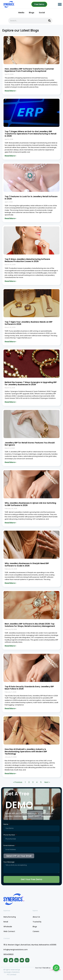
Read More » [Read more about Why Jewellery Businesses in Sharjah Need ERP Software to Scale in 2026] (10, 583)
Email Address (9, 846)
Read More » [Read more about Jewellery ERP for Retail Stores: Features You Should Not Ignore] (10, 462)
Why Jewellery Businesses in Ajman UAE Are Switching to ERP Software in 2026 (30, 504)
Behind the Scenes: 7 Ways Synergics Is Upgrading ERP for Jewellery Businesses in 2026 (31, 383)
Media (21, 13)
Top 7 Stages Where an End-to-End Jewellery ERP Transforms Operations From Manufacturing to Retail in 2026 (31, 134)
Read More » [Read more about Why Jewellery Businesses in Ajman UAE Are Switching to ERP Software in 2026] (10, 523)
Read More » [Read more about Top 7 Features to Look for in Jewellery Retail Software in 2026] (10, 218)
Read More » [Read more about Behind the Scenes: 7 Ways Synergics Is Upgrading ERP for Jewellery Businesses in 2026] (10, 402)
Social (42, 13)
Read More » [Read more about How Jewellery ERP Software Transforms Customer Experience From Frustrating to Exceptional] (10, 91)
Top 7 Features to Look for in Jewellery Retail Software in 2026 (31, 198)
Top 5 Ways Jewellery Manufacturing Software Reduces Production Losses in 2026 (27, 260)
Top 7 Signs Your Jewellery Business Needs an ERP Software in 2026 (29, 323)
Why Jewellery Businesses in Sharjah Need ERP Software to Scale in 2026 (27, 564)
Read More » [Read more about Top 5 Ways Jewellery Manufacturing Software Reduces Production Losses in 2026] (10, 281)
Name (6, 824)
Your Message (9, 862)
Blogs (32, 13)
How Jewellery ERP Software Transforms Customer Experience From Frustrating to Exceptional (29, 70)
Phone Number (9, 835)
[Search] (49, 21)
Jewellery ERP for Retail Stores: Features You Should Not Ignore (30, 444)
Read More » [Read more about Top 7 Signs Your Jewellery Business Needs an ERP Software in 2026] (10, 342)
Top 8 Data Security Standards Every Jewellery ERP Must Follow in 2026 (29, 688)
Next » (47, 782)
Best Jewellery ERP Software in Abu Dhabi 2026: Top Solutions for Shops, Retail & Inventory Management (30, 625)
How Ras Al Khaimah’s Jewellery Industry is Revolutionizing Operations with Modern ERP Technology (26, 751)
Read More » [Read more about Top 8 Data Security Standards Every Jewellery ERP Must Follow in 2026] (10, 708)
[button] (60, 4)
